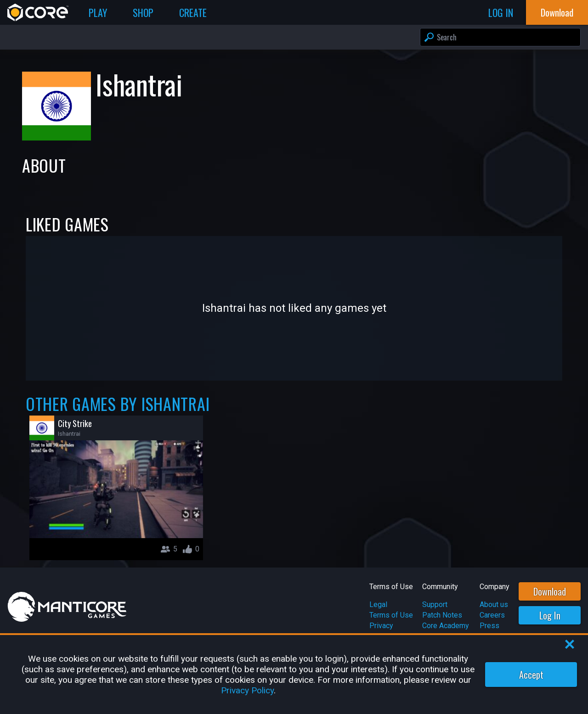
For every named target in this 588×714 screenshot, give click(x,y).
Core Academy (446, 626)
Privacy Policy (247, 690)
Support (435, 604)
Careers (492, 615)
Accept (531, 675)
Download (550, 591)
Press (489, 626)
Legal (378, 604)
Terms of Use (391, 615)
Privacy (381, 626)
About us (494, 604)
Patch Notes (442, 615)
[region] (294, 675)
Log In (550, 615)
